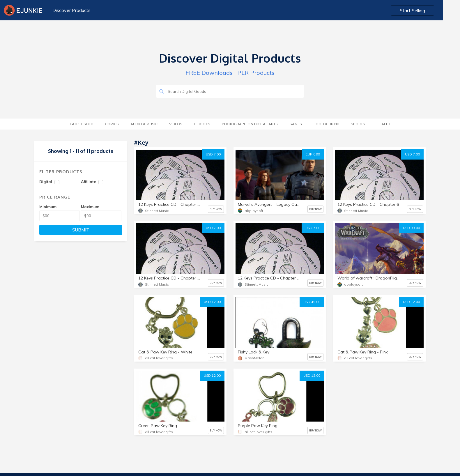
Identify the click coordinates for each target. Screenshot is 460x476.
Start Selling (430, 10)
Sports (358, 124)
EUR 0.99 (313, 154)
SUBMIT (81, 230)
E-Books (202, 124)
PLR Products (256, 73)
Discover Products (71, 10)
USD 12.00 (212, 302)
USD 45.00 (312, 302)
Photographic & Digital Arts (250, 124)
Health (383, 124)
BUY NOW (216, 209)
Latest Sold (82, 124)
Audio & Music (144, 124)
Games (296, 124)
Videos (176, 124)
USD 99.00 (411, 228)
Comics (112, 124)
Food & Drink (326, 124)
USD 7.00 (213, 154)
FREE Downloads (209, 73)
